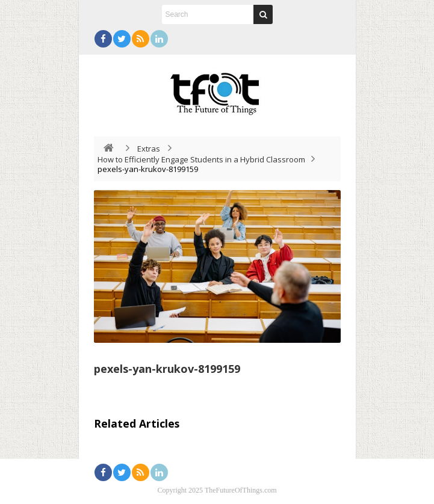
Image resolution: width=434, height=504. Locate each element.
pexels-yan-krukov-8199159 (167, 369)
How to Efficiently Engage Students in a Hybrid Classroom (201, 159)
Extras (149, 149)
